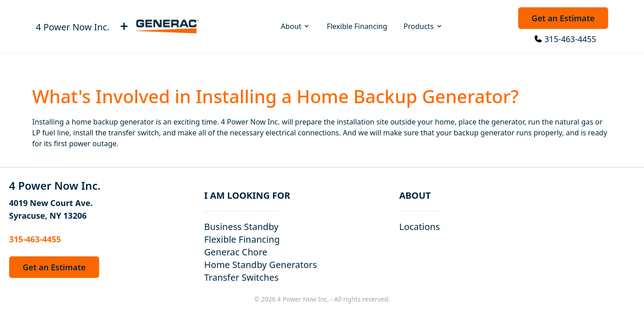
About (296, 26)
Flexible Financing (357, 26)
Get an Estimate (563, 18)
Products (423, 26)
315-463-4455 (570, 39)
